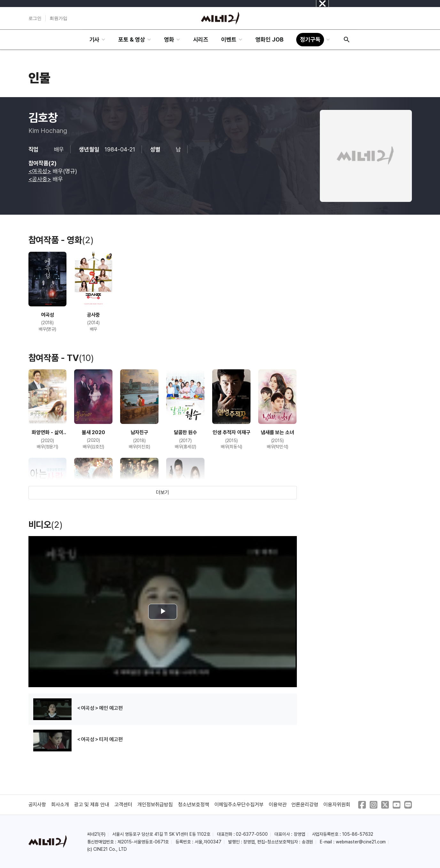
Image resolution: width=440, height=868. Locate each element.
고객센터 (123, 805)
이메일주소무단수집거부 (239, 805)
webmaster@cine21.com (361, 842)
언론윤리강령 (305, 805)
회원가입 (58, 18)
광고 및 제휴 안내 (92, 805)
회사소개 (60, 805)
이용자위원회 (337, 805)
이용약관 (278, 805)
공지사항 (37, 805)
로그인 (35, 18)
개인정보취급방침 (155, 805)
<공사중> (40, 179)
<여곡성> (40, 171)
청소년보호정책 (194, 805)
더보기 (163, 492)
